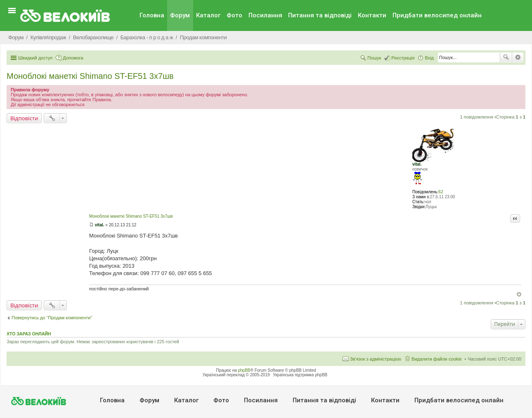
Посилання (265, 15)
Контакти (372, 15)
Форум (180, 15)
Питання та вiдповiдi (320, 15)
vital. (417, 164)
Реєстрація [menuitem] (403, 58)
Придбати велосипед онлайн (437, 15)
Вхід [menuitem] (429, 58)
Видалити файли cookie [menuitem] (437, 359)
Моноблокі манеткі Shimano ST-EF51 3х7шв (90, 76)
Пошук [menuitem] (374, 58)
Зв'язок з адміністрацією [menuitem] (376, 359)
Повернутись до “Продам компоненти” (52, 318)
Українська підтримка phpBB (300, 375)
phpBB (244, 370)
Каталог (208, 15)
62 (441, 192)
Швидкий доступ (35, 58)
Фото (234, 15)
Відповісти (24, 118)
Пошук (506, 57)
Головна (152, 15)
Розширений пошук (518, 57)
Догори (519, 294)
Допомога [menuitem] (73, 58)
